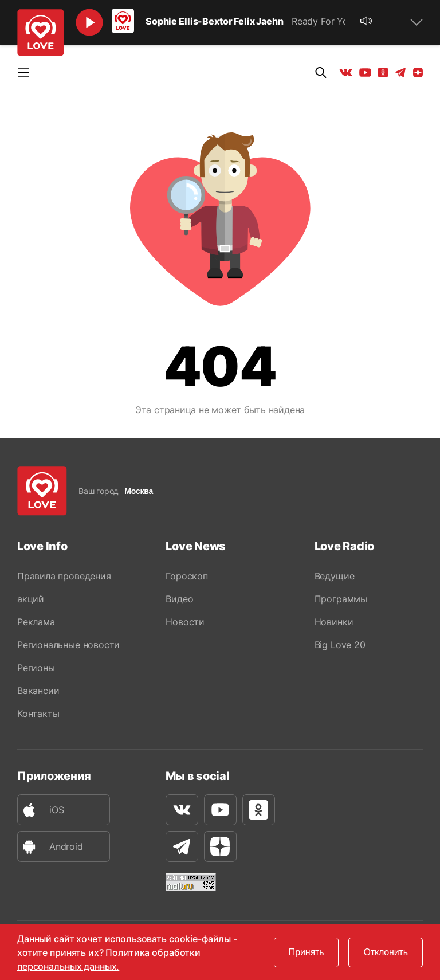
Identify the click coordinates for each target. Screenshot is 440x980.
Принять (307, 952)
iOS (41, 810)
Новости (185, 622)
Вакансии (38, 691)
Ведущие (335, 576)
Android (50, 847)
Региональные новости (68, 645)
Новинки (334, 622)
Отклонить (386, 952)
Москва (139, 491)
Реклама (36, 622)
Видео (179, 599)
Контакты (38, 714)
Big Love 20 (340, 645)
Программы (341, 599)
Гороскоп (186, 576)
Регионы (36, 668)
